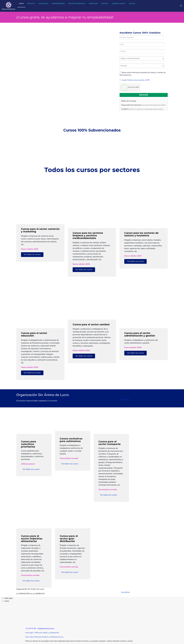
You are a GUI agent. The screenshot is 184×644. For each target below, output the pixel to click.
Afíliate (132, 4)
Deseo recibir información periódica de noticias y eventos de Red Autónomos (143, 74)
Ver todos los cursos (32, 254)
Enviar (144, 95)
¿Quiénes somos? (119, 4)
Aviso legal (29, 633)
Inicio (21, 4)
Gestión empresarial (77, 4)
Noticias (105, 4)
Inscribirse (125, 400)
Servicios (31, 4)
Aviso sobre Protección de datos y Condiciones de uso (44, 637)
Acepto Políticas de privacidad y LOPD (136, 80)
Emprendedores (58, 4)
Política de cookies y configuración (47, 633)
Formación (93, 4)
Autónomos (43, 4)
